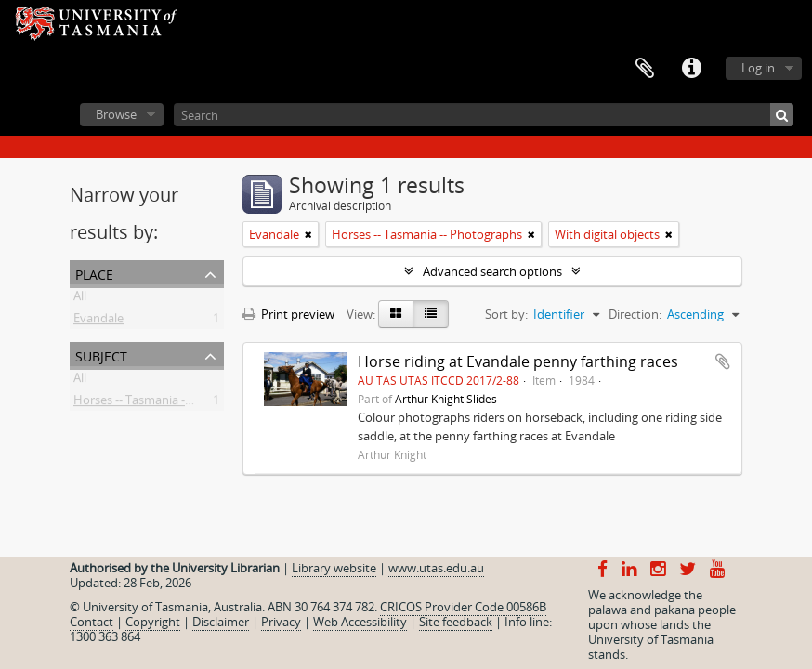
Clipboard (645, 69)
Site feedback (456, 622)
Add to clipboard (723, 361)
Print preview (288, 314)
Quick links (691, 69)
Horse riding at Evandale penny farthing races (518, 361)
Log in (758, 68)
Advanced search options (492, 271)
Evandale (98, 321)
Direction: (635, 314)
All (80, 299)
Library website (334, 568)
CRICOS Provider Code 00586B (463, 607)
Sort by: (506, 314)
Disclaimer (221, 622)
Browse (116, 114)
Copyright (153, 622)
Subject (101, 354)
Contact (92, 622)
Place (94, 273)
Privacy (281, 622)
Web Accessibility (360, 622)
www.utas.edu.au (436, 568)
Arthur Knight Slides (446, 399)
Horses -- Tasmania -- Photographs (169, 403)
